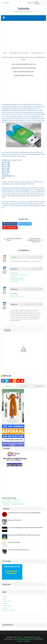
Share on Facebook (10, 224)
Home (5, 596)
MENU (7, 3)
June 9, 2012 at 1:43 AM (34, 257)
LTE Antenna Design (14, 542)
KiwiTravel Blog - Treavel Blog (11, 500)
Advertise (6, 608)
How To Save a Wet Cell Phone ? (14, 239)
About (5, 599)
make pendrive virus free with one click (24, 68)
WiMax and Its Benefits (15, 520)
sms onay (13, 276)
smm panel (37, 312)
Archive (5, 603)
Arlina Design (36, 637)
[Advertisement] (24, 36)
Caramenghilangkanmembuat (23, 639)
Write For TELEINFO (9, 610)
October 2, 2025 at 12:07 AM (33, 289)
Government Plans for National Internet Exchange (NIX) (24, 513)
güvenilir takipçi (15, 282)
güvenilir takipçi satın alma (18, 280)
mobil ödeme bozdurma (17, 278)
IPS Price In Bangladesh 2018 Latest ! (19, 550)
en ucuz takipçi (15, 295)
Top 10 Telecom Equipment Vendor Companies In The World (26, 528)
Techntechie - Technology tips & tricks (14, 504)
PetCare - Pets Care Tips (10, 502)
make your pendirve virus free (24, 75)
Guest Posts (7, 606)
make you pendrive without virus (24, 72)
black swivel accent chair (17, 297)
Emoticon (7, 330)
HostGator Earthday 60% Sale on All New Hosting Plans (24, 535)
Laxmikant (14, 257)
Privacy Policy (7, 601)
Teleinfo (24, 9)
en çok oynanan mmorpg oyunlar (19, 275)
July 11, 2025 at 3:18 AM (34, 269)
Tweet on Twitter (25, 224)
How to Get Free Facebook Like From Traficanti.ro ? (34, 240)
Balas (4, 260)
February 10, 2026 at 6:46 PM (32, 304)
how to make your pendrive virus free (24, 64)
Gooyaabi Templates (24, 641)
